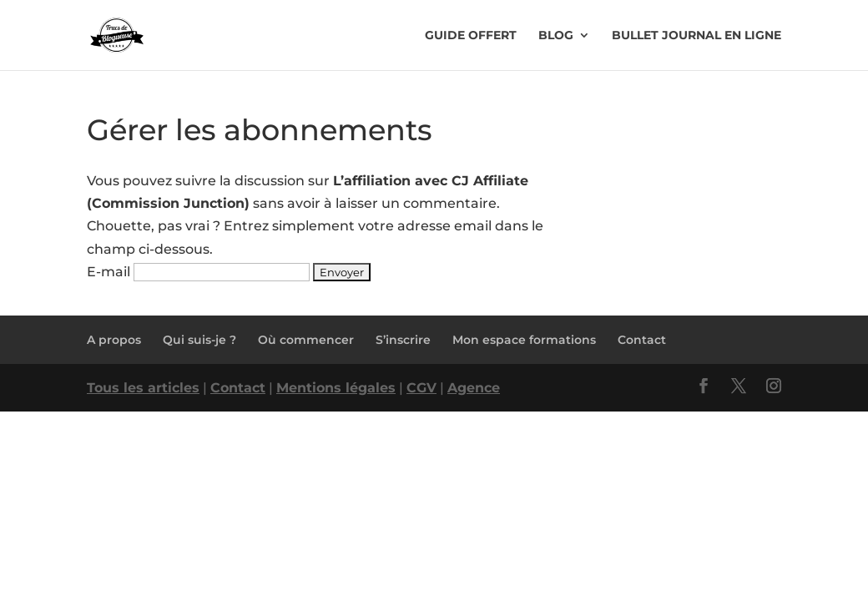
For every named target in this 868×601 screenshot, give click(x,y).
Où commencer (306, 340)
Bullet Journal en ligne (696, 36)
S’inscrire (403, 340)
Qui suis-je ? (199, 340)
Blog (556, 36)
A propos (114, 340)
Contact (642, 340)
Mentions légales (336, 388)
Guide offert (471, 36)
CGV (421, 388)
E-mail (108, 272)
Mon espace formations (524, 340)
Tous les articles (143, 388)
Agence (474, 388)
